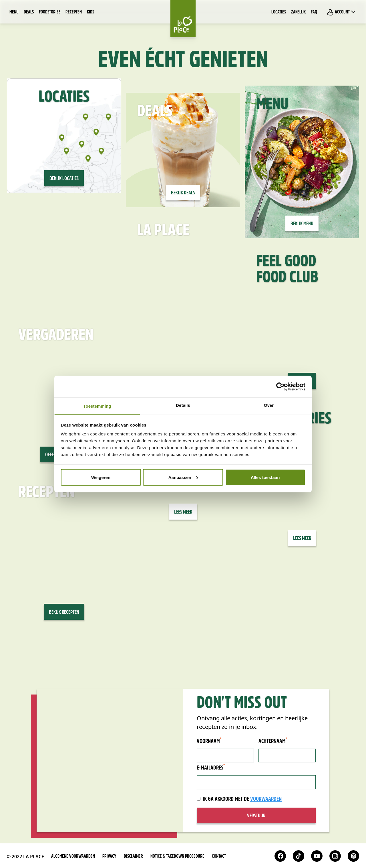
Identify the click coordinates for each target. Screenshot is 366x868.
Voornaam (209, 741)
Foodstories (50, 12)
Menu (14, 12)
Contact (219, 857)
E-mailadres (211, 768)
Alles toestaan (265, 477)
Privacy (109, 857)
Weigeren (101, 477)
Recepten (74, 12)
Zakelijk (298, 12)
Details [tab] (183, 405)
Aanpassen (183, 477)
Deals (29, 12)
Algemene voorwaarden (73, 857)
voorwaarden (266, 799)
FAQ (314, 12)
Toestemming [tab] (97, 406)
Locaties (279, 12)
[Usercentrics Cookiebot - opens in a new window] (280, 386)
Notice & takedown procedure (177, 857)
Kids (90, 12)
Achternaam (273, 741)
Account (342, 12)
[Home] (183, 19)
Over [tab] (269, 405)
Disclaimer (133, 857)
